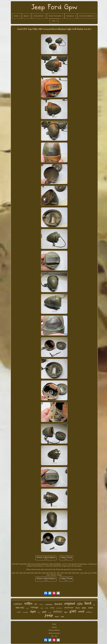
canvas (89, 612)
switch (91, 608)
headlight (26, 612)
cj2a (80, 604)
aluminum (69, 607)
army (52, 608)
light (33, 611)
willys (28, 603)
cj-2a (27, 608)
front (39, 612)
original (70, 603)
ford (88, 603)
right (42, 608)
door (66, 612)
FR (56, 636)
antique (41, 604)
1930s (62, 617)
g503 (73, 611)
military (58, 611)
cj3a (47, 608)
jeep (49, 616)
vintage (34, 607)
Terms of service (54, 633)
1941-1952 (20, 608)
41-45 (50, 613)
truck (57, 617)
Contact (54, 627)
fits (36, 604)
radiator (18, 604)
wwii (81, 611)
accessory (59, 608)
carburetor (49, 604)
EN (53, 636)
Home (54, 624)
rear (19, 612)
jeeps (84, 608)
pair (44, 612)
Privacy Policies (54, 630)
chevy (78, 608)
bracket (58, 604)
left (94, 605)
